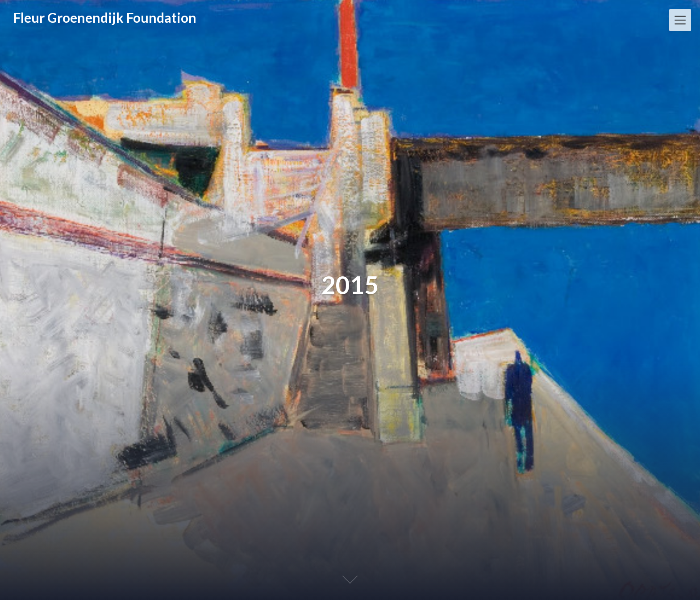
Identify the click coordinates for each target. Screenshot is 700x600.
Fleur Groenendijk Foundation (105, 17)
